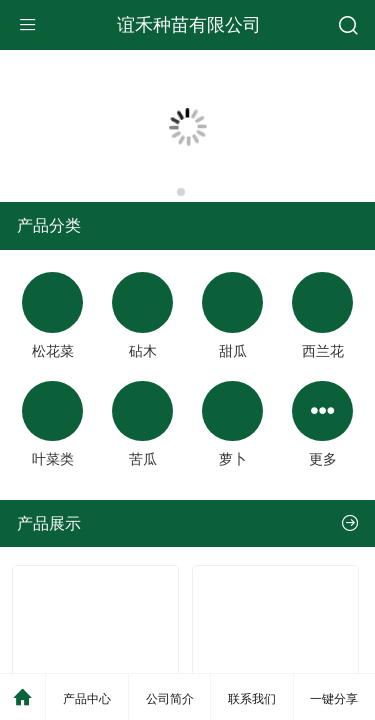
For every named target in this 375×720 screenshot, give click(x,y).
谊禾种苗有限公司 (189, 25)
